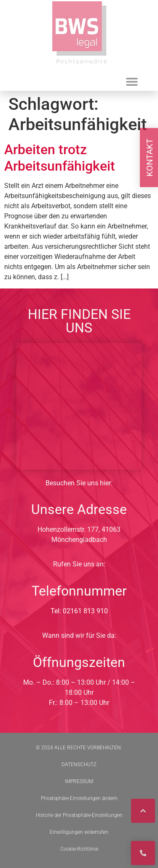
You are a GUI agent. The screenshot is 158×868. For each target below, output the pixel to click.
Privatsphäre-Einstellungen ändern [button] (79, 798)
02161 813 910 (85, 611)
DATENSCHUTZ (79, 765)
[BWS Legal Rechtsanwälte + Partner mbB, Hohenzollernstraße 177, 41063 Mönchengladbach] (79, 406)
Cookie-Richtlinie (79, 849)
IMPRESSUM (79, 781)
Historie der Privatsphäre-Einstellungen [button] (79, 815)
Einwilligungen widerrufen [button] (79, 832)
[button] (132, 81)
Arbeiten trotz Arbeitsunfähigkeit (60, 158)
